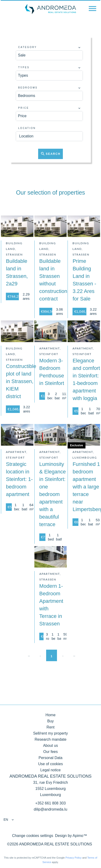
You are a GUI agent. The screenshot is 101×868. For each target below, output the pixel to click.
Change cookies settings (32, 836)
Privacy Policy (73, 858)
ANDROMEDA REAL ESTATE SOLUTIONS (50, 776)
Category (27, 47)
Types (24, 67)
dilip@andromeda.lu (50, 809)
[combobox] (49, 55)
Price (24, 108)
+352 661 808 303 (50, 803)
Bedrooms (28, 88)
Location (27, 128)
